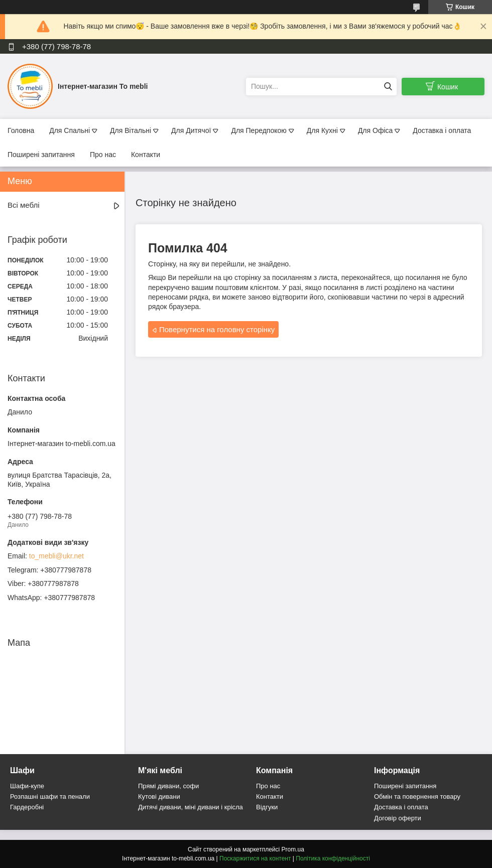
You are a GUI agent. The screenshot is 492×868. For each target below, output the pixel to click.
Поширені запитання (41, 155)
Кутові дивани (159, 797)
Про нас (103, 155)
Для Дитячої (191, 130)
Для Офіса (375, 130)
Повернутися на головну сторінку (217, 329)
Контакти (146, 155)
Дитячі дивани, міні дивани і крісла (191, 807)
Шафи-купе (27, 786)
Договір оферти (398, 818)
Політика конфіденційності (333, 858)
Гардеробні (27, 807)
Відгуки (267, 807)
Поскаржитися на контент (255, 858)
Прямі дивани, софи (168, 786)
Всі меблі (24, 205)
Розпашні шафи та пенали (50, 797)
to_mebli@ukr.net (56, 556)
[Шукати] (388, 87)
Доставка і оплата (442, 130)
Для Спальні (70, 130)
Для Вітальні (131, 130)
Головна (21, 130)
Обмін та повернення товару (417, 797)
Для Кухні (322, 130)
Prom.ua (293, 849)
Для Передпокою (259, 130)
